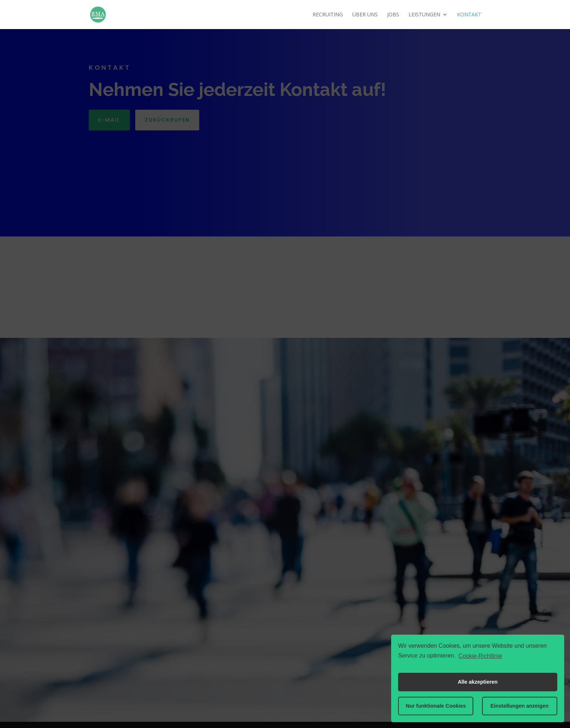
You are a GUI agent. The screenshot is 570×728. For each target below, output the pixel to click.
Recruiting (328, 15)
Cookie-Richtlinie (480, 656)
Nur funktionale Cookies (436, 706)
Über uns (365, 15)
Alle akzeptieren (478, 682)
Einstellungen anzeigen (519, 706)
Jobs (393, 15)
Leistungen (424, 15)
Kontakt (469, 15)
